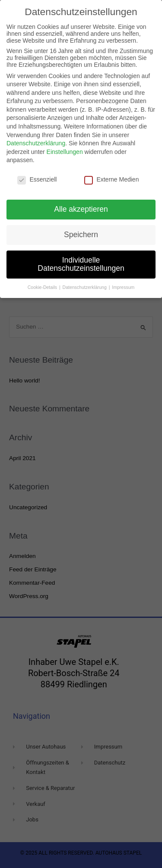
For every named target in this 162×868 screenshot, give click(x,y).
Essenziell (37, 179)
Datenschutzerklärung (36, 143)
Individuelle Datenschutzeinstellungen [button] (81, 264)
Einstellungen (65, 152)
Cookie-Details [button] (43, 287)
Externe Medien (111, 179)
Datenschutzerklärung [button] (85, 287)
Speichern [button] (81, 235)
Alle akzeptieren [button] (81, 209)
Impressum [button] (123, 287)
